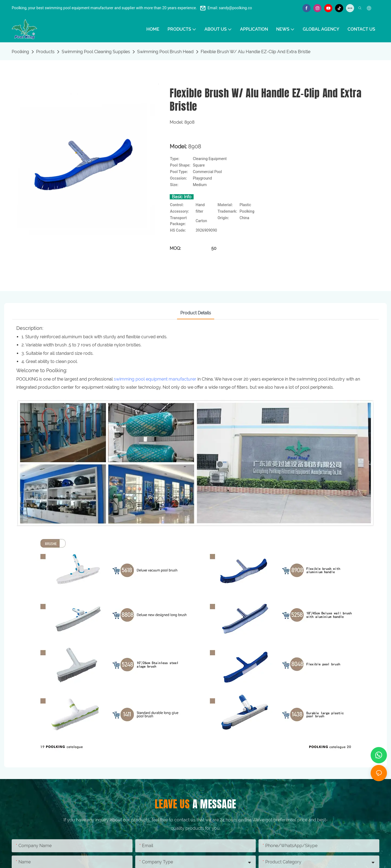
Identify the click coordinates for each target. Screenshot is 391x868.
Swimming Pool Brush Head (165, 52)
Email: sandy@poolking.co (230, 8)
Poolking (20, 52)
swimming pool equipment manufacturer (155, 379)
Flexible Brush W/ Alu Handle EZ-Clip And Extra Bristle (256, 52)
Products (45, 52)
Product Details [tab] (196, 313)
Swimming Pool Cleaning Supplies (96, 52)
